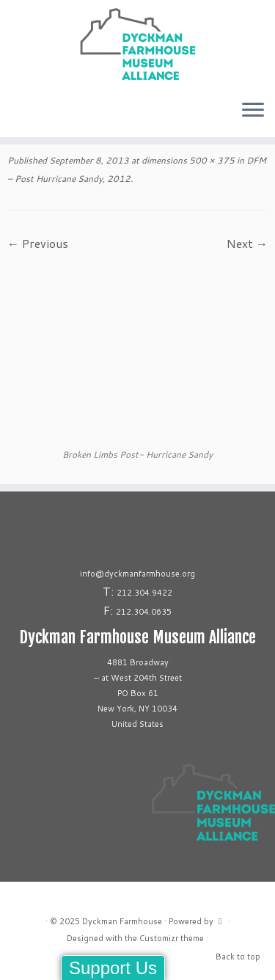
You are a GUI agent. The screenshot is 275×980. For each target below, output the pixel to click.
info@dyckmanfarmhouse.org (137, 574)
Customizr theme (172, 938)
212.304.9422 (144, 593)
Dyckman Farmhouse (122, 921)
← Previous (38, 243)
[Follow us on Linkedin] (25, 116)
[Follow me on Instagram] (12, 116)
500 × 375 (211, 160)
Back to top (238, 957)
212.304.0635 (144, 612)
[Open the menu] (253, 111)
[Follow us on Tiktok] (21, 116)
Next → (247, 243)
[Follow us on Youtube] (29, 116)
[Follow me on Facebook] (16, 116)
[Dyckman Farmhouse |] (137, 44)
